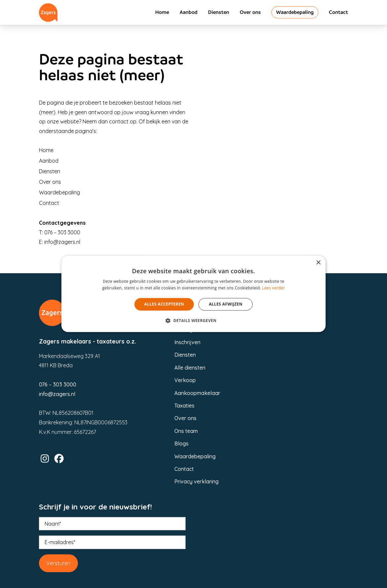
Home (162, 12)
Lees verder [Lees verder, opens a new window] (274, 288)
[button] (193, 321)
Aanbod (189, 12)
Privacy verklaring (196, 481)
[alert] (194, 294)
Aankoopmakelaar (197, 393)
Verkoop (185, 380)
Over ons (250, 12)
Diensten (219, 12)
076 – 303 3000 (62, 232)
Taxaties (184, 406)
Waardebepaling (295, 12)
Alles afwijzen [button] (226, 304)
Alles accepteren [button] (164, 304)
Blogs (181, 443)
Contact (338, 12)
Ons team (186, 431)
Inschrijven (187, 342)
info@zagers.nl (62, 242)
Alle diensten (190, 368)
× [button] (318, 263)
